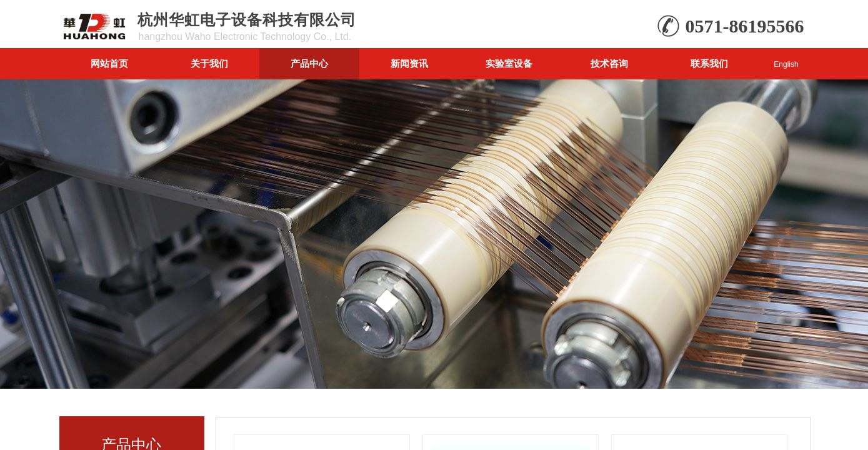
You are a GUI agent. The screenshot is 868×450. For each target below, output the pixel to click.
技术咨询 (609, 63)
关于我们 (209, 63)
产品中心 (309, 63)
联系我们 (709, 63)
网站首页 (109, 63)
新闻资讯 (409, 63)
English (786, 64)
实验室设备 (509, 63)
